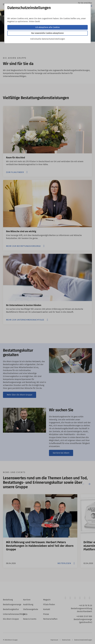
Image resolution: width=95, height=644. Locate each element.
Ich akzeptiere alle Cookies (47, 27)
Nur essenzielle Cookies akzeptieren (47, 33)
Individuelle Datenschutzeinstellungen (48, 39)
